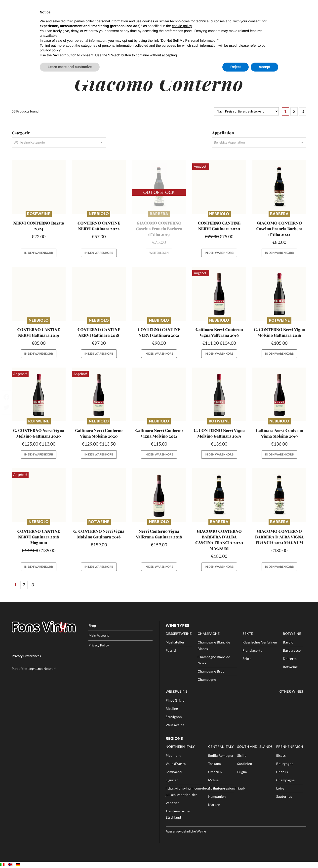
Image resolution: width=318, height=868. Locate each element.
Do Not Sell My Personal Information (189, 40)
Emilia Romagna (221, 755)
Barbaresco (292, 650)
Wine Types (178, 626)
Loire (280, 788)
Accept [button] (264, 67)
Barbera (159, 214)
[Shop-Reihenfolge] (246, 111)
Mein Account (99, 635)
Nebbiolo (99, 214)
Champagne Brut (211, 671)
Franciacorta (252, 650)
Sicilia (242, 755)
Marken (214, 805)
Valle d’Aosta (176, 764)
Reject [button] (236, 67)
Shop (92, 626)
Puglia (242, 772)
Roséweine (39, 214)
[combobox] (59, 142)
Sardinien (245, 764)
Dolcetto (290, 659)
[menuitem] (2, 865)
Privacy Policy (99, 645)
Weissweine (177, 691)
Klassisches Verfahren (260, 642)
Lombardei (174, 772)
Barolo (288, 642)
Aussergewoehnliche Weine (186, 831)
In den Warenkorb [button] (39, 253)
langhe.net (35, 668)
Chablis (282, 772)
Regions (174, 739)
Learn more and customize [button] (70, 67)
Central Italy (221, 747)
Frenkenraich (290, 747)
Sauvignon (174, 717)
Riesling (172, 709)
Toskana (215, 764)
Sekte (248, 634)
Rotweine (279, 320)
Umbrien (215, 772)
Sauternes (284, 796)
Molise (213, 780)
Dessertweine (179, 634)
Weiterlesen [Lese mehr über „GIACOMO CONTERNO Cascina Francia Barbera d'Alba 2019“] (159, 253)
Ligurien (172, 780)
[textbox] (59, 142)
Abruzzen (216, 788)
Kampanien (217, 796)
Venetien (173, 803)
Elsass (281, 755)
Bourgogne (285, 764)
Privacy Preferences (26, 656)
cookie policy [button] (182, 26)
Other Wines (291, 691)
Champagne (209, 634)
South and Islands (255, 747)
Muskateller (175, 642)
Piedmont (173, 755)
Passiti (171, 650)
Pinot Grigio (175, 700)
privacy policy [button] (50, 50)
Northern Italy (180, 747)
